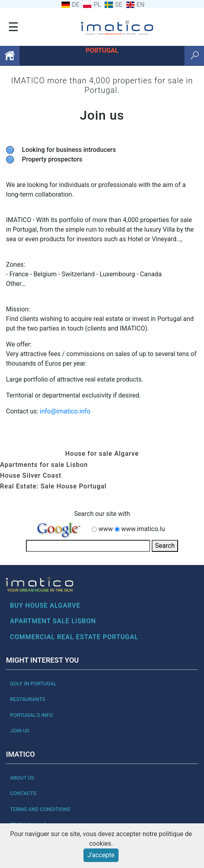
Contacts (23, 793)
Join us (20, 731)
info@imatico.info (65, 411)
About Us (22, 778)
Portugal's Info (31, 715)
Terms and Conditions (40, 809)
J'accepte (101, 855)
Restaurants (28, 699)
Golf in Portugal (33, 684)
